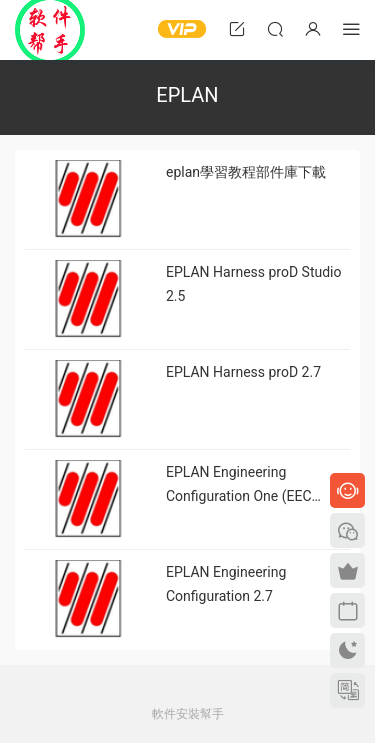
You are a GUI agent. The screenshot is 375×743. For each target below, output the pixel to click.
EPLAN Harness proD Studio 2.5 (254, 284)
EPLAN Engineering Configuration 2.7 (226, 584)
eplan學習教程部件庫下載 (246, 172)
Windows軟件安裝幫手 (50, 30)
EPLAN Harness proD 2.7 (243, 372)
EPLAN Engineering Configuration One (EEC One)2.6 (239, 486)
